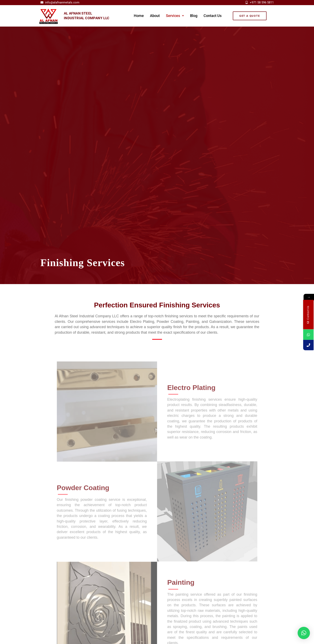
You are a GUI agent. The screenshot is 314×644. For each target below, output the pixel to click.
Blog (194, 16)
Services (175, 16)
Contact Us (213, 16)
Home (139, 16)
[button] (175, 16)
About (155, 16)
